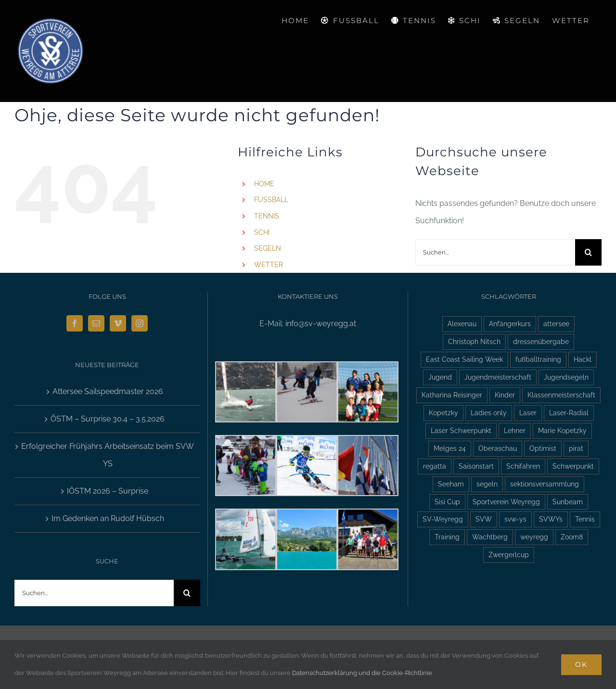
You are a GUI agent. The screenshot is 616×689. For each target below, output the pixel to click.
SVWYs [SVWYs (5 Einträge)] (551, 519)
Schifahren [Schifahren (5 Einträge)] (523, 466)
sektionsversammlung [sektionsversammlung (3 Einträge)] (545, 484)
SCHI (262, 232)
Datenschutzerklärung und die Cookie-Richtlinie (362, 673)
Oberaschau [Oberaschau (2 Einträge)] (498, 448)
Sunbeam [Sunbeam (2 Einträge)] (568, 502)
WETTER (269, 265)
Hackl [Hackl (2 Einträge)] (583, 359)
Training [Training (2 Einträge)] (447, 537)
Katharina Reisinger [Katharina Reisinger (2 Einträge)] (452, 395)
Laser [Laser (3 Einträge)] (528, 413)
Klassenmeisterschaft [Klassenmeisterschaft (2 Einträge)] (561, 395)
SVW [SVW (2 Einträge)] (484, 519)
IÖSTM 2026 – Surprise (108, 491)
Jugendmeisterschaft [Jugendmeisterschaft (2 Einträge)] (498, 377)
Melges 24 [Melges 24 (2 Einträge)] (450, 448)
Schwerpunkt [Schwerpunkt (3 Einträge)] (573, 466)
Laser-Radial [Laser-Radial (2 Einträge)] (569, 413)
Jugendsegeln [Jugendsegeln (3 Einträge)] (566, 377)
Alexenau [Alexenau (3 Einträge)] (462, 324)
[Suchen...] (495, 252)
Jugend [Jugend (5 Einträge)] (440, 377)
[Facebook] (75, 323)
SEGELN (268, 248)
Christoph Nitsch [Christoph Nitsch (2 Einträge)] (474, 341)
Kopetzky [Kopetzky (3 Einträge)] (443, 413)
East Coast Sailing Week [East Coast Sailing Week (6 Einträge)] (464, 359)
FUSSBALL (271, 200)
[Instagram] (140, 323)
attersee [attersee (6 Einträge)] (556, 324)
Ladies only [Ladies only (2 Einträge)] (489, 413)
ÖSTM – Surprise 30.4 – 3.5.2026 (108, 419)
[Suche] (588, 252)
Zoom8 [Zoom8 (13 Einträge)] (572, 537)
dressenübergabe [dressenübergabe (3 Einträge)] (541, 341)
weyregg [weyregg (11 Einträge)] (534, 537)
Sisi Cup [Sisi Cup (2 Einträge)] (447, 502)
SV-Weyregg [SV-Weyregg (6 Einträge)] (443, 519)
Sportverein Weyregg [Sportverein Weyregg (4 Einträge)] (506, 502)
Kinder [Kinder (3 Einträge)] (505, 395)
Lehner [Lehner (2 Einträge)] (515, 430)
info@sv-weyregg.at (321, 324)
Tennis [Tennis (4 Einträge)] (585, 519)
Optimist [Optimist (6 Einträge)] (543, 448)
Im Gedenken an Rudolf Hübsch (108, 518)
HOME (264, 184)
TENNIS (267, 216)
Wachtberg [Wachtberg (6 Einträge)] (490, 537)
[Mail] (96, 323)
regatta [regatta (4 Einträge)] (435, 466)
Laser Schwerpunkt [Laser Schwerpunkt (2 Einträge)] (461, 430)
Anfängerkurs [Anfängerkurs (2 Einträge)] (510, 324)
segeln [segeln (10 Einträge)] (487, 484)
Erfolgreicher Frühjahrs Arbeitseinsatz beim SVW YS (108, 455)
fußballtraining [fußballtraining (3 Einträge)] (538, 359)
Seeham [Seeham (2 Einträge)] (451, 484)
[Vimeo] (118, 323)
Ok (581, 664)
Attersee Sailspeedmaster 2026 (108, 391)
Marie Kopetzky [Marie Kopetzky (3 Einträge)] (562, 430)
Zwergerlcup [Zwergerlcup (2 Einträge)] (509, 555)
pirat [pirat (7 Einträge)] (576, 448)
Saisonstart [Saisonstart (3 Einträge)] (476, 466)
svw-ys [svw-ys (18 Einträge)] (515, 519)
